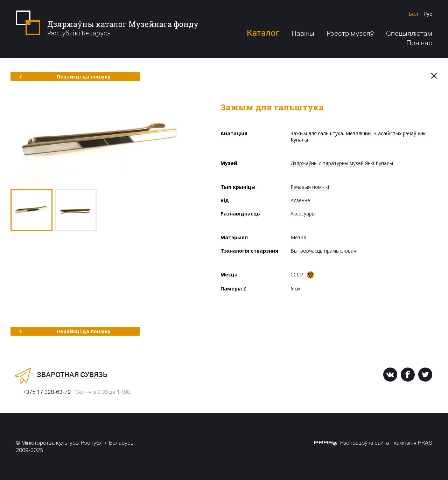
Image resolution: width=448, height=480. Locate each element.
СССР (297, 275)
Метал (298, 237)
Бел (414, 14)
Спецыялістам (409, 33)
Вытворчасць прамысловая (323, 251)
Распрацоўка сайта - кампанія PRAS (373, 443)
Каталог (263, 33)
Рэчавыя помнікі (310, 187)
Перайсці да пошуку (65, 77)
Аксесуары (303, 214)
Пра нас (419, 43)
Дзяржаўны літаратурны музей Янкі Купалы (342, 163)
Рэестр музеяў (350, 33)
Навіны (303, 33)
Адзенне (300, 200)
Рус (428, 14)
